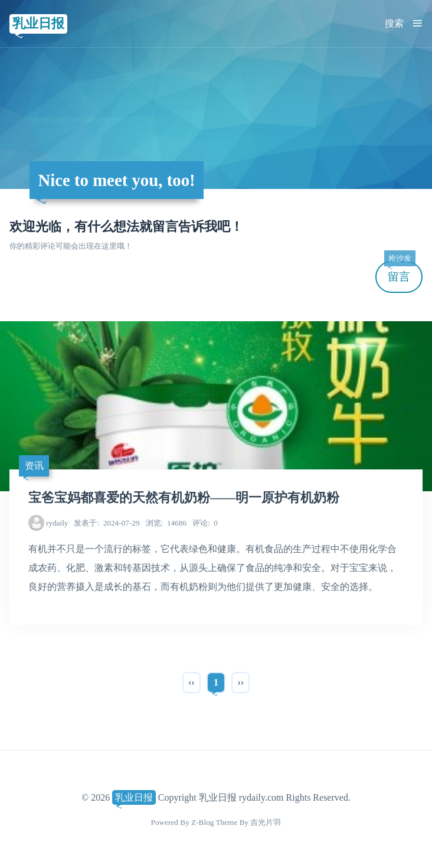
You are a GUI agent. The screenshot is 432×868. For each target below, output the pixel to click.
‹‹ (192, 682)
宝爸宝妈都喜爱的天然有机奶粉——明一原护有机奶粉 (184, 498)
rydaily (57, 523)
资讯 (34, 466)
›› (240, 682)
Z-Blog (202, 822)
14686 (166, 523)
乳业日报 (38, 23)
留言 (400, 272)
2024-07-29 (107, 523)
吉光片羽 (266, 822)
